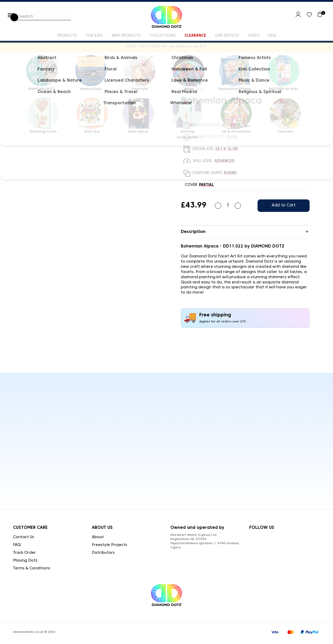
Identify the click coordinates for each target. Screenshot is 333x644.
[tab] (245, 232)
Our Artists (227, 36)
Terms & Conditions (32, 568)
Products (67, 36)
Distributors (103, 553)
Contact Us (24, 537)
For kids (94, 36)
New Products (126, 36)
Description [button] (193, 232)
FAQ (272, 36)
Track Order (24, 553)
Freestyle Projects (110, 545)
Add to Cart (284, 205)
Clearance (195, 36)
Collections (163, 36)
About (98, 537)
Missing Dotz (25, 561)
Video (254, 36)
